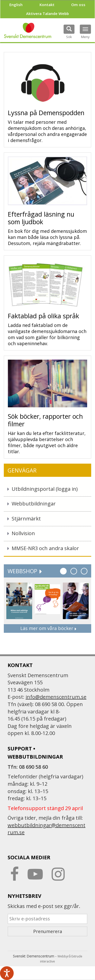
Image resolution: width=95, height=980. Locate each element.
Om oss (78, 5)
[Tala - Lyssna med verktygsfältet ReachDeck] (7, 973)
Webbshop (24, 571)
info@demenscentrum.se (56, 697)
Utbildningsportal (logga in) (45, 489)
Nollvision (23, 533)
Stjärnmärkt (26, 519)
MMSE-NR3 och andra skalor (45, 548)
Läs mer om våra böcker (48, 628)
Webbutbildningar (34, 504)
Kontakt (47, 5)
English (16, 5)
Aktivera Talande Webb (48, 13)
